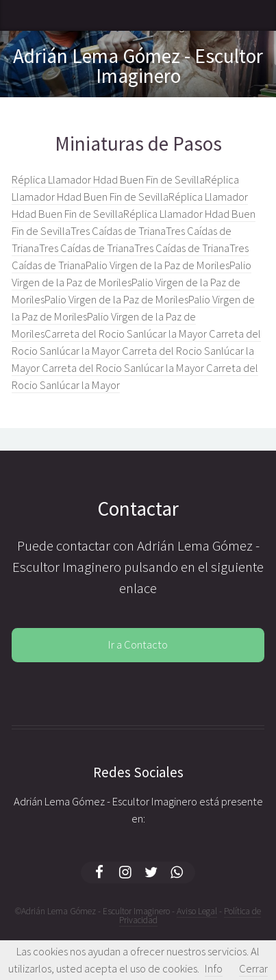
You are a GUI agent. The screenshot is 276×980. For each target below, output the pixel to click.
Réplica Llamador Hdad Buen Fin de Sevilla (108, 180)
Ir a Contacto (138, 645)
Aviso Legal (197, 911)
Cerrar (253, 969)
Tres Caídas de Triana (118, 231)
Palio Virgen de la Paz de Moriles (158, 265)
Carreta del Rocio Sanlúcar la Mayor (127, 334)
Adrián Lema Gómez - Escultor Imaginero (138, 66)
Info (214, 969)
